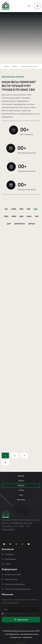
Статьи (21, 490)
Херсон (32, 224)
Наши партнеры (10, 579)
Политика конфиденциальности (16, 589)
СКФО (14, 209)
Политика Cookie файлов (13, 584)
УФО (29, 209)
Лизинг (6, 564)
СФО (36, 209)
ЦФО (21, 216)
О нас (21, 495)
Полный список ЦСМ (11, 574)
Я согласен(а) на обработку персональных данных (21, 614)
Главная (7, 66)
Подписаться (21, 620)
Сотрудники (8, 554)
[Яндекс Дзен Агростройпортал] (22, 544)
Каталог (21, 476)
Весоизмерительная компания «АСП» (24, 631)
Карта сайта (21, 642)
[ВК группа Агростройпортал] (10, 544)
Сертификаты (9, 559)
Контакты (21, 500)
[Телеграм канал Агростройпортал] (4, 544)
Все (6, 209)
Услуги (21, 481)
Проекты (15, 66)
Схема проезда (8, 529)
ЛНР (37, 216)
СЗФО (6, 216)
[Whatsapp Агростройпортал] (16, 544)
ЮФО (14, 216)
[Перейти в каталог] (29, 6)
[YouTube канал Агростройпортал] (29, 544)
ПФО (21, 209)
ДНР (9, 224)
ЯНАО (29, 216)
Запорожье (19, 224)
